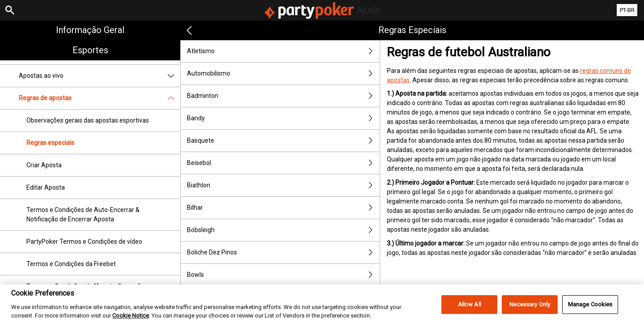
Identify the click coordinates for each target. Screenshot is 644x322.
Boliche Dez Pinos (283, 252)
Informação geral (90, 30)
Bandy (283, 118)
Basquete (283, 141)
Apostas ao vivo (100, 76)
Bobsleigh (283, 230)
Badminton (283, 96)
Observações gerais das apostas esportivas (88, 120)
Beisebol (283, 163)
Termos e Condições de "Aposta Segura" (83, 286)
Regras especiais (50, 143)
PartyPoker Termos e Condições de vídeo (84, 241)
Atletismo (283, 51)
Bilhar (283, 208)
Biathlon (283, 185)
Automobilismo (283, 74)
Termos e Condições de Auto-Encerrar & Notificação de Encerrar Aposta (83, 214)
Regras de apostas (100, 98)
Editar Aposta (46, 187)
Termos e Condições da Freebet (71, 264)
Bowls (283, 275)
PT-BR (627, 10)
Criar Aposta (44, 165)
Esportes (90, 50)
